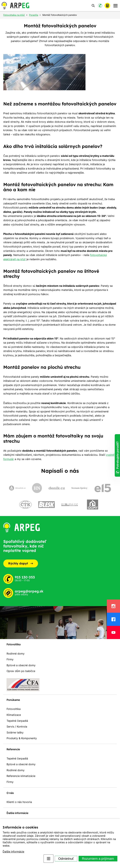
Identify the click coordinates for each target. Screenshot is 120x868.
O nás (10, 793)
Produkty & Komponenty (22, 738)
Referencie (13, 749)
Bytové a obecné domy (21, 665)
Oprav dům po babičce (21, 671)
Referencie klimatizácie (21, 776)
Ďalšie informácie (13, 852)
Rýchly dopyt (21, 563)
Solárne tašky (15, 732)
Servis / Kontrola (17, 727)
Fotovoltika (14, 644)
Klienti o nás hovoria (19, 802)
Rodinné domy (16, 654)
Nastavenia (48, 859)
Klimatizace (14, 715)
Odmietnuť (66, 859)
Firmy (10, 659)
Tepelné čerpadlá (17, 721)
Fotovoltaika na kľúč (14, 15)
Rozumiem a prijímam (98, 859)
